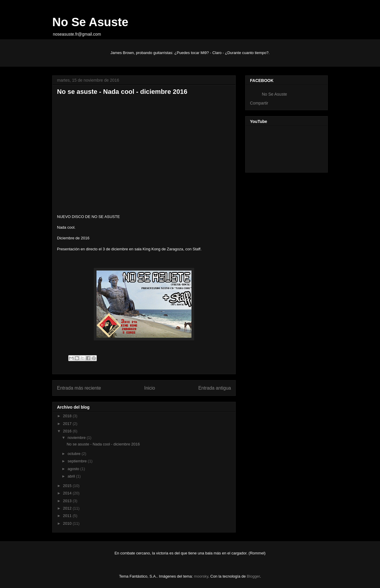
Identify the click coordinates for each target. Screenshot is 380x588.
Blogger (253, 576)
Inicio (150, 388)
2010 (68, 523)
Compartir (259, 103)
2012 (68, 508)
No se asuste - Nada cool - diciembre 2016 (103, 444)
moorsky (201, 576)
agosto (74, 469)
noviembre (77, 438)
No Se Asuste (90, 22)
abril (72, 476)
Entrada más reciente (79, 388)
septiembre (78, 461)
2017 (68, 424)
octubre (75, 454)
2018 (68, 416)
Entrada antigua (215, 388)
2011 (68, 516)
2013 (68, 501)
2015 (68, 486)
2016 (68, 431)
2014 (68, 493)
